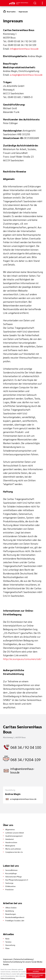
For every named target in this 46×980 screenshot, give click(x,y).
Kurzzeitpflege (11, 873)
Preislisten (10, 889)
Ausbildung (10, 911)
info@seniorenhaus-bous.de (24, 49)
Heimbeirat (10, 839)
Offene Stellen (11, 908)
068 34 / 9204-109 (26, 759)
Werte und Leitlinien (13, 849)
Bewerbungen (11, 914)
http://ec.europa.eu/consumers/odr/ (22, 659)
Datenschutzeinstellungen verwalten (36, 971)
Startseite (11, 12)
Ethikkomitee (10, 886)
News (7, 939)
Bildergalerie (10, 846)
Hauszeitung (10, 945)
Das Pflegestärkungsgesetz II (17, 880)
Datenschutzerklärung (23, 959)
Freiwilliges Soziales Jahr (15, 920)
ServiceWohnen (11, 870)
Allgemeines (10, 829)
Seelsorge (9, 883)
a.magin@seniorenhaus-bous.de (26, 75)
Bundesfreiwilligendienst (15, 917)
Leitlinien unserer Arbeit (15, 833)
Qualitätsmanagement (14, 836)
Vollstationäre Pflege (14, 877)
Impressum (23, 12)
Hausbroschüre (11, 842)
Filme (7, 948)
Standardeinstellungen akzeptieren (36, 976)
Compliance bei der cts (14, 852)
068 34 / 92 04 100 (26, 747)
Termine (8, 942)
